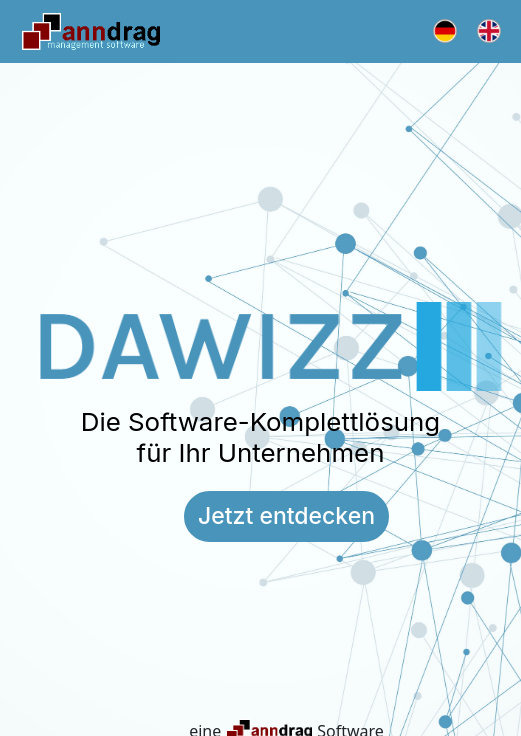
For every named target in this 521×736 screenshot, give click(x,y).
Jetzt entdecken (286, 516)
